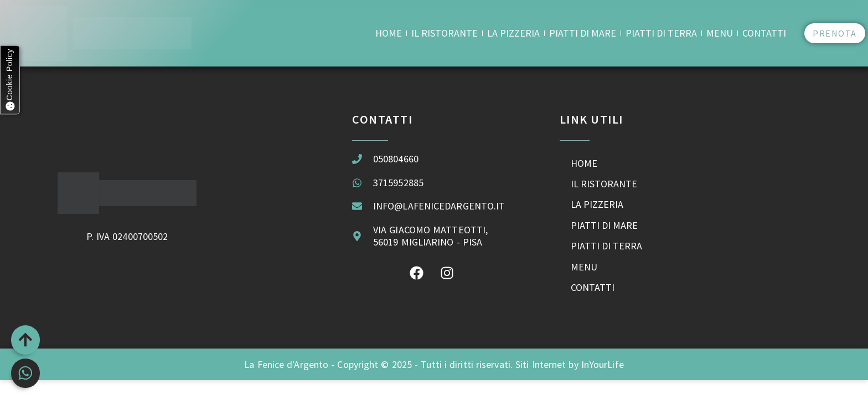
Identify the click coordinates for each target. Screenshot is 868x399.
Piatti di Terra (661, 33)
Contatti (764, 33)
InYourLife (603, 374)
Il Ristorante (445, 33)
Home (389, 33)
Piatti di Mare (583, 33)
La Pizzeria (513, 33)
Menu (720, 33)
